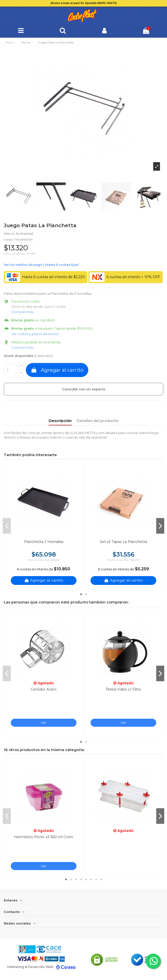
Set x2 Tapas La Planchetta (123, 542)
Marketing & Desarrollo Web (30, 967)
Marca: (9, 233)
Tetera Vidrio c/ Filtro (123, 689)
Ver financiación (41, 265)
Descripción (60, 421)
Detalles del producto (98, 421)
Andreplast (24, 233)
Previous (7, 526)
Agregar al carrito (57, 370)
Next (160, 526)
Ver (44, 722)
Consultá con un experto (84, 389)
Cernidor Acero (44, 689)
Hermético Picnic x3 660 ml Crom (44, 837)
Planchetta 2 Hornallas (44, 542)
